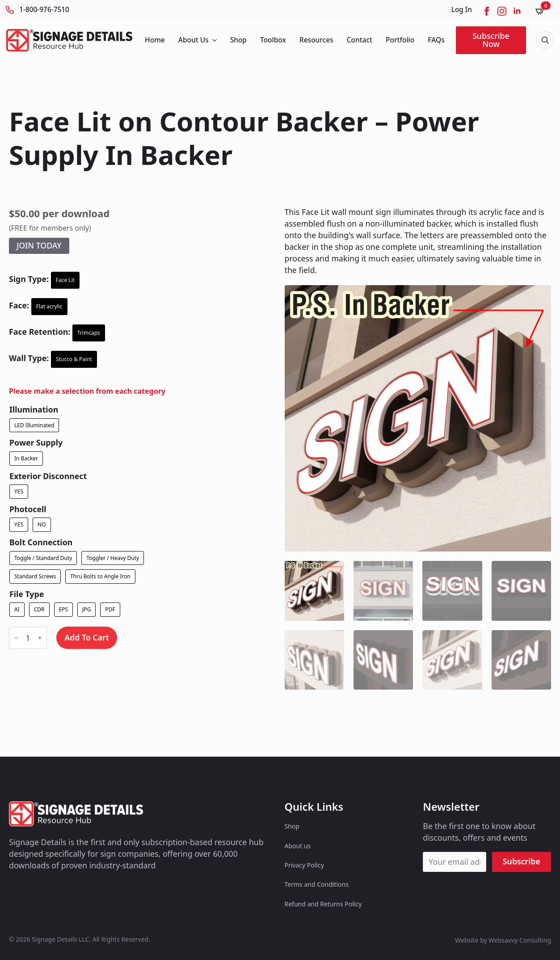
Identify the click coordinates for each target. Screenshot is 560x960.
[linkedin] (517, 11)
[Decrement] (16, 638)
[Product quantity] (28, 638)
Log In (462, 10)
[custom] (14, 891)
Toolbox (273, 40)
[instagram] (502, 11)
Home (155, 40)
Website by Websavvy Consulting (503, 940)
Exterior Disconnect (48, 476)
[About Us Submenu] (214, 40)
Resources (316, 40)
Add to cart (87, 637)
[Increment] (40, 638)
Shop (238, 40)
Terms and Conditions (317, 884)
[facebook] (487, 11)
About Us (194, 40)
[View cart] (543, 11)
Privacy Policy (304, 865)
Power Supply (36, 443)
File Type (27, 594)
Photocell (28, 509)
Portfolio (400, 40)
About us (298, 846)
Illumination (34, 410)
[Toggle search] (545, 40)
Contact (360, 40)
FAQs (436, 40)
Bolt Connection (41, 543)
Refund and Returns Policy (323, 904)
